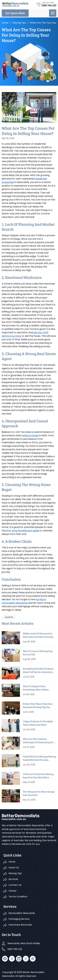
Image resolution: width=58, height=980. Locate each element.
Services (13, 879)
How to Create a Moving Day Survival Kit (38, 653)
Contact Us (15, 885)
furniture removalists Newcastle (24, 601)
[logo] (15, 4)
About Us (14, 868)
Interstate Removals (20, 925)
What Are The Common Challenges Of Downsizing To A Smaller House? (39, 741)
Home (5, 23)
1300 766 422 (15, 949)
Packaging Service (19, 919)
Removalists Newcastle (22, 913)
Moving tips (19, 23)
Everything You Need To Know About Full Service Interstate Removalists (38, 670)
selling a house (30, 435)
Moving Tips (15, 873)
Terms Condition (18, 897)
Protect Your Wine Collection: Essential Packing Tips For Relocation (38, 705)
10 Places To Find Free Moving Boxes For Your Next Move (38, 776)
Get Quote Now (15, 13)
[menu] (53, 13)
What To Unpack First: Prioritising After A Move (36, 688)
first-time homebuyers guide (23, 531)
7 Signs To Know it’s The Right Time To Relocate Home (38, 723)
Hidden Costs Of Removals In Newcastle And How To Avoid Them (38, 635)
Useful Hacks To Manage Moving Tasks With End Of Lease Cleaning (39, 758)
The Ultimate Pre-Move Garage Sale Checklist (39, 793)
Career (13, 891)
